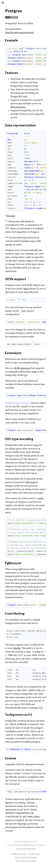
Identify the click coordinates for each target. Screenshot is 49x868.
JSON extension (22, 368)
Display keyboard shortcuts (26, 857)
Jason (26, 289)
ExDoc (27, 841)
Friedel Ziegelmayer (26, 845)
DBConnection (18, 107)
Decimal (11, 216)
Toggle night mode (19, 854)
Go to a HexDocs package (26, 861)
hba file (17, 648)
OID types (30, 482)
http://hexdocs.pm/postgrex (19, 32)
